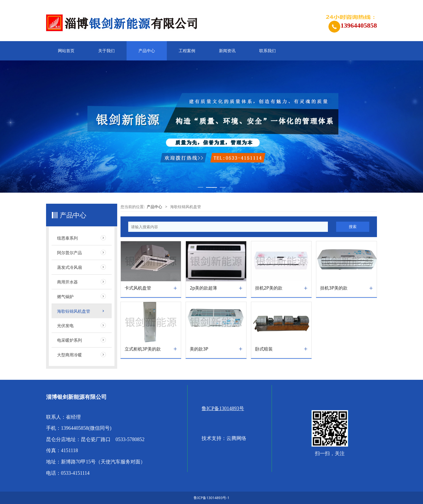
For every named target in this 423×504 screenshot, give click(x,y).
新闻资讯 (227, 51)
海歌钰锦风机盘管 (74, 311)
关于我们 (106, 51)
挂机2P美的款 (269, 288)
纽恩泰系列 (67, 238)
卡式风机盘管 (138, 288)
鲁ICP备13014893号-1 (211, 498)
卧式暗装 (264, 349)
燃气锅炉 (65, 296)
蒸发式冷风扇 (69, 267)
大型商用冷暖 (69, 355)
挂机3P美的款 (334, 288)
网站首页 (66, 51)
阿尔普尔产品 (69, 253)
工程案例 (187, 51)
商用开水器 (67, 282)
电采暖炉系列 (69, 340)
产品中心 (147, 51)
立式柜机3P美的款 (143, 349)
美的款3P (199, 349)
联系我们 (267, 51)
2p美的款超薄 (203, 288)
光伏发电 (65, 325)
